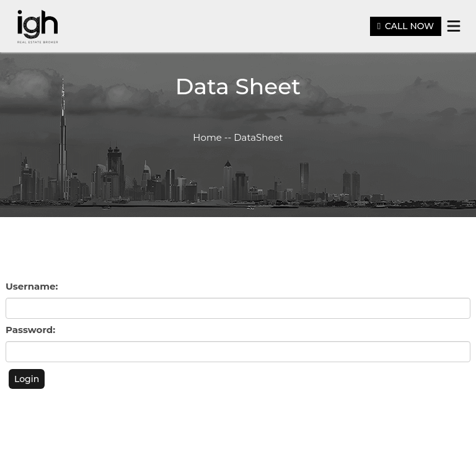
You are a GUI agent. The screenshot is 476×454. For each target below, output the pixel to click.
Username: (32, 286)
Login (27, 379)
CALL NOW (406, 26)
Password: (30, 330)
